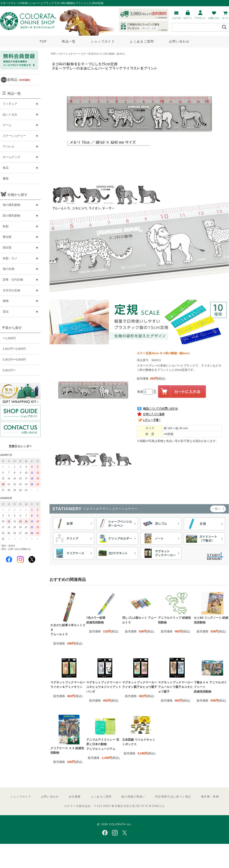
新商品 (19, 80)
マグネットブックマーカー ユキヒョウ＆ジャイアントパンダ (104, 687)
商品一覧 (69, 41)
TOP (43, 41)
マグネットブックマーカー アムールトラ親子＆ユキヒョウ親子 (175, 687)
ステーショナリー (68, 54)
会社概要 (75, 797)
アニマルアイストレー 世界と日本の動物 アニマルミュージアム (103, 744)
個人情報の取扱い (133, 797)
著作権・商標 (210, 797)
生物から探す (17, 195)
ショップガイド (103, 41)
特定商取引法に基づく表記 (173, 797)
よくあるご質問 (142, 41)
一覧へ (218, 509)
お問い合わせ (179, 41)
